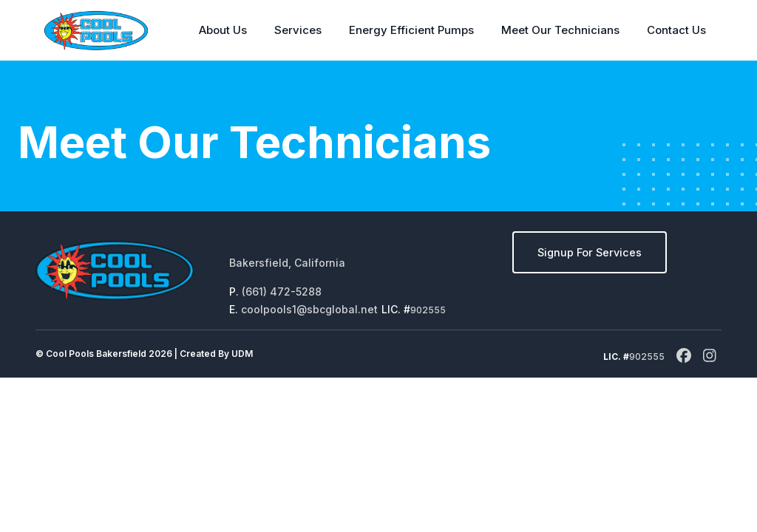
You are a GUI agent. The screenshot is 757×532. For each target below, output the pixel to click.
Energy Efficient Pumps (411, 30)
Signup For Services (590, 252)
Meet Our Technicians (560, 30)
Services (298, 30)
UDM (242, 354)
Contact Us (676, 30)
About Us (223, 30)
